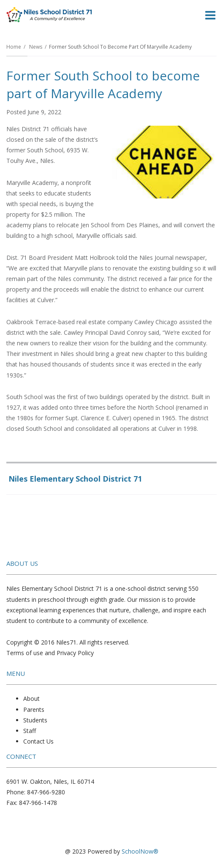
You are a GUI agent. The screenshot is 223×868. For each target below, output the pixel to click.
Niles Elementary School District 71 (75, 479)
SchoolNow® (140, 851)
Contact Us (38, 741)
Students (35, 720)
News (36, 47)
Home (14, 47)
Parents (34, 710)
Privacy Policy (75, 653)
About (31, 699)
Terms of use (25, 653)
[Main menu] (210, 15)
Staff (30, 731)
